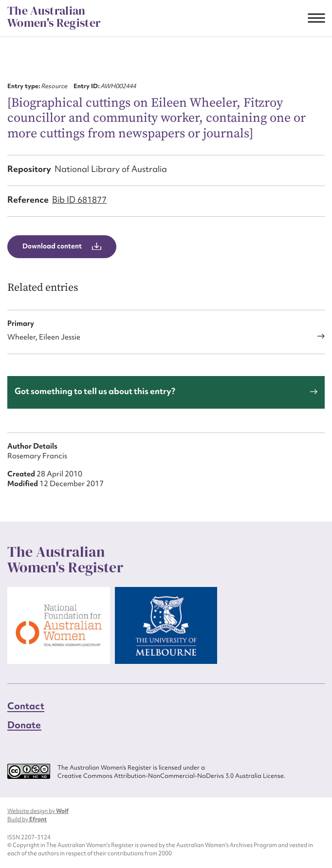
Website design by (38, 811)
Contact (26, 706)
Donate (24, 725)
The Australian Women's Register (54, 17)
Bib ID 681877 (79, 199)
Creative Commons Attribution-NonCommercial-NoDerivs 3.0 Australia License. (171, 776)
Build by (27, 819)
